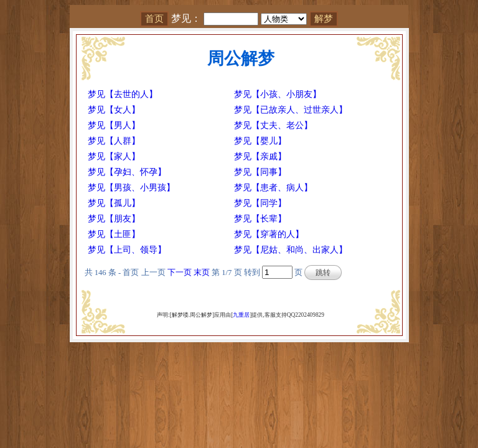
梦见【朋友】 (114, 219)
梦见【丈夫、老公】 (273, 125)
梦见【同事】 (260, 172)
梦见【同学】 (260, 203)
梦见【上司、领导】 (127, 250)
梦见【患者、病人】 (273, 188)
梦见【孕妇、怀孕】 (127, 172)
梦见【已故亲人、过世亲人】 (291, 110)
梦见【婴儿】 (260, 141)
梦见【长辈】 (260, 219)
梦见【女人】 (114, 110)
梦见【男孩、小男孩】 (131, 188)
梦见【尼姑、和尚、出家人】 (291, 250)
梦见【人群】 (114, 141)
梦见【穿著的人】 (269, 234)
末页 (202, 273)
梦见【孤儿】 (114, 203)
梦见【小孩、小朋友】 (278, 94)
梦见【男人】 (114, 125)
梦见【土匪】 (114, 234)
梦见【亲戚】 (260, 156)
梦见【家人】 (114, 156)
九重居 (241, 315)
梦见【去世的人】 (123, 94)
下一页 (180, 273)
